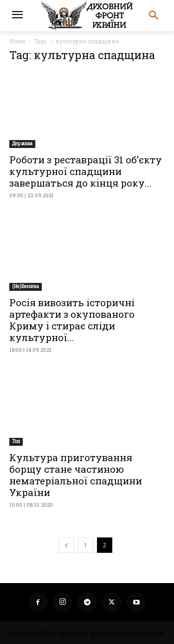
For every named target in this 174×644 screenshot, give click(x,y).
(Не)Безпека (26, 286)
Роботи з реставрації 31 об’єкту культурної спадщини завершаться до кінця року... (86, 171)
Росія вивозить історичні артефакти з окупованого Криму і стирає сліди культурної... (72, 320)
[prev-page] (66, 545)
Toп (16, 441)
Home (17, 41)
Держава (22, 144)
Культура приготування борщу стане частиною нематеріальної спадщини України (76, 475)
